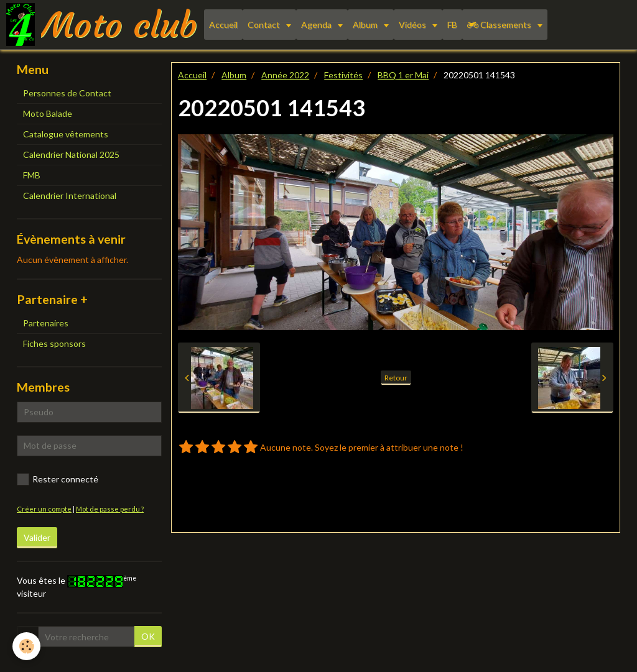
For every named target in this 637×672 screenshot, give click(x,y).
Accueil (223, 25)
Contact (265, 25)
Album (366, 25)
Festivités (343, 75)
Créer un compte (44, 509)
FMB (32, 175)
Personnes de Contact (67, 93)
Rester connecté (58, 479)
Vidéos (413, 25)
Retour (396, 378)
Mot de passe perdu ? (110, 509)
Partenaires (46, 323)
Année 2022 (285, 75)
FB (452, 25)
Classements (500, 25)
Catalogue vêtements (66, 134)
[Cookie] (26, 646)
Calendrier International (70, 196)
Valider (37, 537)
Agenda (317, 25)
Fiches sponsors (54, 343)
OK (148, 636)
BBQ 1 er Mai (403, 75)
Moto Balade (48, 113)
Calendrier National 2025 (71, 154)
